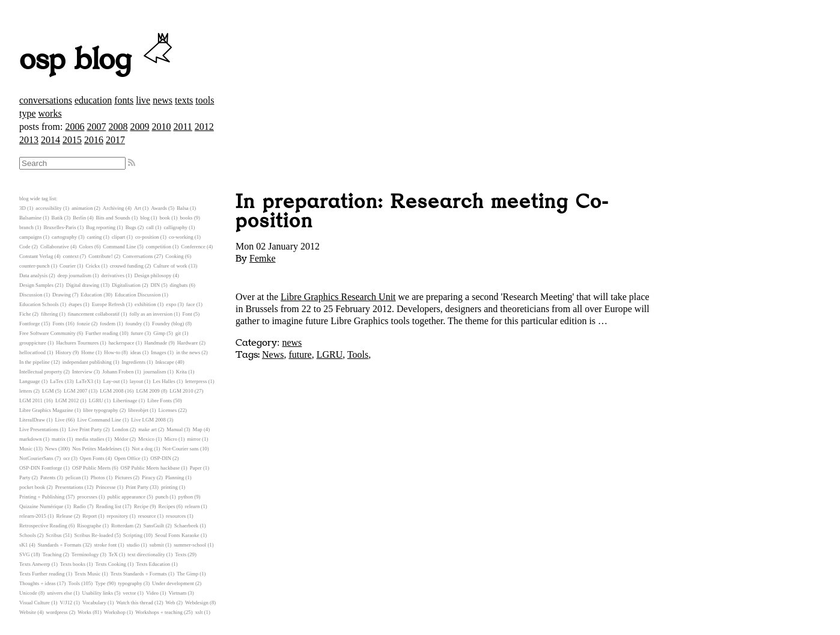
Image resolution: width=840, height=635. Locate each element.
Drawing (62, 295)
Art (138, 208)
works (50, 113)
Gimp (159, 333)
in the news (188, 352)
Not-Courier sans (180, 449)
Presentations (69, 487)
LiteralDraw (32, 420)
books (186, 218)
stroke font (105, 545)
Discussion (31, 295)
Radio (80, 506)
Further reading (102, 333)
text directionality (146, 554)
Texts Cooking (111, 564)
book (165, 218)
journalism (155, 372)
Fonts (58, 324)
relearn (192, 506)
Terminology (85, 554)
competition (159, 247)
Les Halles (164, 381)
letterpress (196, 381)
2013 (29, 140)
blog (145, 218)
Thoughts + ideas (38, 583)
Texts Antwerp (35, 564)
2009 (139, 127)
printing (169, 487)
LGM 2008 (111, 391)
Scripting (133, 535)
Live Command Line (99, 420)
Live (59, 420)
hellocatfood (32, 352)
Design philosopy (153, 275)
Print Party (137, 487)
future (300, 354)
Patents (48, 477)
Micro (171, 439)
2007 (96, 127)
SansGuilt (154, 526)
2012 (204, 127)
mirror (193, 439)
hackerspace (122, 343)
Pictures (123, 477)
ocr (66, 458)
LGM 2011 (31, 400)
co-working (181, 237)
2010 (161, 127)
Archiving (114, 208)
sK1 (23, 545)
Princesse (106, 487)
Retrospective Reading (43, 526)
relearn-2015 (33, 516)
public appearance (126, 497)
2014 (50, 140)
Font (187, 314)
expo (171, 304)
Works (84, 612)
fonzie (84, 324)
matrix (59, 439)
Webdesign (197, 603)
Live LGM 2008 (148, 420)
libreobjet (138, 410)
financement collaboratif (94, 314)
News (273, 354)
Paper (196, 468)
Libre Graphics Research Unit (338, 297)
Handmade (156, 343)
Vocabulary (94, 603)
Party (25, 477)
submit (157, 545)
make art (148, 429)
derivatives (113, 275)
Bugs (131, 227)
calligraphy (175, 227)
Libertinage (125, 400)
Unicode (28, 593)
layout (136, 381)
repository (118, 516)
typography (130, 583)
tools (205, 100)
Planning (175, 477)
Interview (82, 372)
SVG (25, 554)
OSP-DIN (161, 458)
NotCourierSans (36, 458)
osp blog (98, 60)
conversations (46, 100)
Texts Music (87, 574)
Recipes (167, 506)
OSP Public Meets (91, 468)
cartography (64, 237)
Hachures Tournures (77, 343)
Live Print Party (85, 429)
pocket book (32, 487)
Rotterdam (122, 526)
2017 (115, 140)
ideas (136, 352)
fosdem (108, 324)
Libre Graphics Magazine (46, 410)
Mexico (146, 439)
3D (23, 208)
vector (130, 593)
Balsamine (30, 218)
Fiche (25, 314)
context (71, 256)
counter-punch (35, 266)
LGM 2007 (75, 391)
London (120, 429)
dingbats (179, 285)
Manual (175, 429)
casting (95, 237)
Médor (121, 439)
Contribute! (101, 256)
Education (91, 295)
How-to (112, 352)
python (186, 497)
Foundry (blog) (168, 324)
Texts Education (153, 564)
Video (152, 593)
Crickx (93, 266)
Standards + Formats (60, 545)
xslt (199, 612)
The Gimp (187, 574)
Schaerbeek (187, 526)
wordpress (57, 612)
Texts (181, 554)
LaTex (56, 381)
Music (26, 449)
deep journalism (75, 275)
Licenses (167, 410)
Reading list (108, 506)
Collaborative (55, 247)
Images (158, 352)
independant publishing (87, 362)
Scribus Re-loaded (94, 535)
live (143, 100)
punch (162, 497)
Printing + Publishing (42, 497)
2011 (182, 127)
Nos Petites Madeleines (97, 449)
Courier (68, 266)
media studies (90, 439)
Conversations (138, 256)
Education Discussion (138, 295)
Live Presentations (39, 429)
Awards (159, 208)
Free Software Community (47, 333)
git (178, 333)
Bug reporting (101, 227)
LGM (48, 391)
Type (100, 583)
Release (64, 516)
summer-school (190, 545)
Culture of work (170, 266)
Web (171, 603)
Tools (358, 354)
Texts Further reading (42, 574)
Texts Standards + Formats (139, 574)
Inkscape (165, 362)
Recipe (141, 506)
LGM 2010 (181, 391)
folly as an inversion (151, 314)
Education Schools (39, 304)
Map (198, 429)
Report (90, 516)
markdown (31, 439)
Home (88, 352)
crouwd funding (127, 266)
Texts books (73, 564)
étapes (75, 304)
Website (28, 612)
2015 (72, 140)
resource (147, 516)
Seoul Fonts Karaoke (177, 535)
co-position (147, 237)
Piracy (148, 477)
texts (184, 100)
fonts (124, 100)
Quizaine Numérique (41, 506)
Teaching (52, 554)
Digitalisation (126, 285)
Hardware (188, 343)
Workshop (115, 612)
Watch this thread (134, 603)
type (28, 113)
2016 (94, 140)
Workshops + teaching (159, 612)
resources (176, 516)
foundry (134, 324)
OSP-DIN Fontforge (41, 468)
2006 (75, 127)
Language (30, 381)
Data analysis (33, 275)
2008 (118, 127)
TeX (113, 554)
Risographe (89, 526)
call (150, 227)
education (93, 100)
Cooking (174, 256)
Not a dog (142, 449)
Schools (28, 535)
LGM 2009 (148, 391)
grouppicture (33, 343)
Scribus (53, 535)
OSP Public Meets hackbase (151, 468)
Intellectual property (41, 372)
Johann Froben (118, 372)
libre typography (100, 410)
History (63, 352)
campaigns (31, 237)
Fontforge (30, 324)
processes (87, 497)
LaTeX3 (84, 381)
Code (25, 247)
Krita (181, 372)
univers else (59, 593)
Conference (193, 247)
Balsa (183, 208)
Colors (86, 247)
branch (26, 227)
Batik (57, 218)
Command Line (119, 247)
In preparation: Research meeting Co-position (422, 212)
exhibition (145, 304)
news (163, 100)
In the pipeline (35, 362)
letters (26, 391)
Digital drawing (83, 285)
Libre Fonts (160, 400)
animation (82, 208)
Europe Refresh (108, 304)
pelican (73, 477)
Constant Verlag (36, 256)
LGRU (330, 354)
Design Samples (36, 285)
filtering (49, 314)
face (191, 304)
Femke (263, 258)
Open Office (127, 458)
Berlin (79, 218)
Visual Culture (35, 603)
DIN (155, 285)
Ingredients (133, 362)
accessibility (48, 208)
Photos (98, 477)
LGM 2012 (67, 400)
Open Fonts (92, 458)
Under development (173, 583)
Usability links (98, 593)
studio (133, 545)
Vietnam (177, 593)
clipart (118, 237)
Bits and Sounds (113, 218)
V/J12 (66, 603)
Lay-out (112, 381)
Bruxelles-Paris (59, 227)
